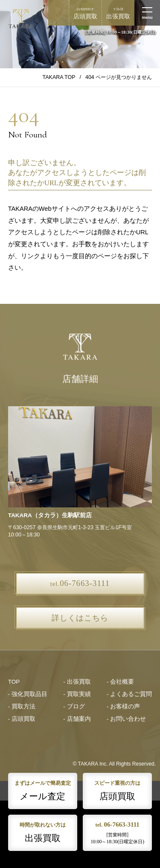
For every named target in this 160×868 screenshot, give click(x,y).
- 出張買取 (77, 682)
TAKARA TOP (59, 77)
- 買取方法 (22, 706)
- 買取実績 (77, 694)
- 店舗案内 (77, 719)
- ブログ (74, 706)
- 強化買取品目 (28, 694)
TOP (14, 682)
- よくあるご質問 (129, 694)
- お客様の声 (123, 706)
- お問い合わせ (126, 719)
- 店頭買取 (22, 719)
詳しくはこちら (80, 618)
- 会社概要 (120, 682)
